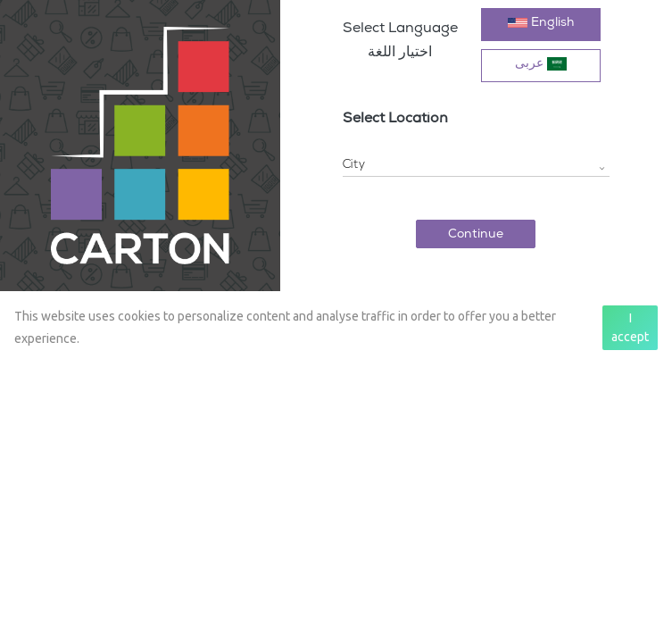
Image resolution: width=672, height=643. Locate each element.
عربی (541, 64)
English (541, 23)
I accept (630, 327)
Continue (476, 235)
